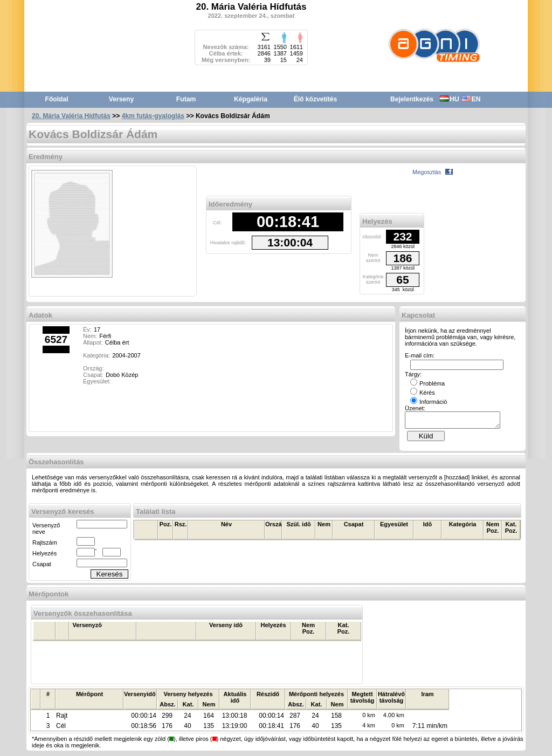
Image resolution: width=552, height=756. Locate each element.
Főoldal (57, 99)
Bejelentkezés (412, 99)
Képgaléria (251, 99)
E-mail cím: (420, 355)
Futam (186, 99)
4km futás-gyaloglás (153, 116)
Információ (429, 402)
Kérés (423, 393)
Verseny (121, 99)
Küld (426, 439)
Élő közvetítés (316, 99)
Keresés (110, 577)
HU (449, 99)
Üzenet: (415, 408)
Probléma (427, 383)
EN (471, 99)
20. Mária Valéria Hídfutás (71, 116)
